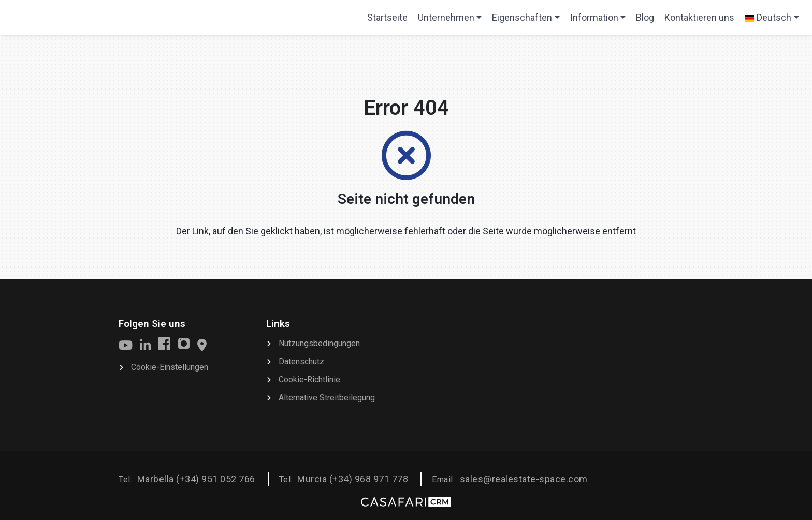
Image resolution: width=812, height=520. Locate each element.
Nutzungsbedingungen (319, 343)
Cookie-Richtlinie (309, 380)
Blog (645, 17)
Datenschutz (301, 361)
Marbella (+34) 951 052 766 (196, 479)
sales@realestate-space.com (524, 479)
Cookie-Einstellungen (170, 367)
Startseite (387, 21)
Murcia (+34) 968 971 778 (353, 479)
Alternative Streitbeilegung (327, 398)
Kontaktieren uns (699, 17)
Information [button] (594, 17)
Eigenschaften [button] (522, 17)
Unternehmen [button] (446, 17)
